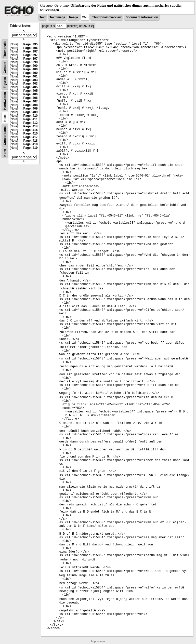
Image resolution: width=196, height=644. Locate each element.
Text (43, 17)
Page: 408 (31, 105)
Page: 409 (31, 109)
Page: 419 (31, 148)
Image (74, 17)
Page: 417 (31, 137)
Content (5, 68)
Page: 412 (31, 123)
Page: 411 (31, 119)
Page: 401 (31, 76)
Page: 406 (31, 94)
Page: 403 (31, 80)
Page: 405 (31, 87)
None (5, 153)
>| (92, 26)
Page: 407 (31, 101)
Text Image (57, 17)
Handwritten (5, 101)
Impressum (98, 641)
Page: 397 (31, 51)
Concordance (5, 135)
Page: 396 (31, 48)
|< (51, 26)
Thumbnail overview (107, 17)
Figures (5, 83)
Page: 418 (31, 141)
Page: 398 (31, 62)
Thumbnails (5, 49)
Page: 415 (31, 130)
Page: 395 (31, 44)
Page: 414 (31, 126)
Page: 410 (31, 116)
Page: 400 (31, 66)
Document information (142, 17)
